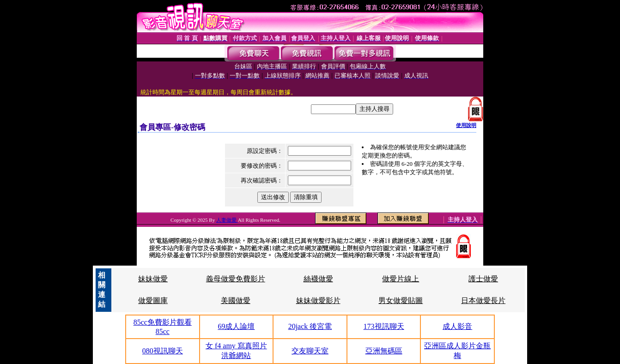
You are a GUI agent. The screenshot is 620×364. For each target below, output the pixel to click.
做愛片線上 (401, 279)
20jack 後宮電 (310, 326)
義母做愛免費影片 (236, 279)
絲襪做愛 (318, 279)
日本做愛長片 (483, 300)
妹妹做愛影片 (318, 300)
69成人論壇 (236, 326)
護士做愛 (483, 279)
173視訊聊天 (384, 326)
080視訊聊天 (163, 351)
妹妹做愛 (153, 279)
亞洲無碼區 (384, 351)
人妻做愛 (227, 220)
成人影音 (457, 326)
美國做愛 (236, 300)
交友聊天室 (310, 351)
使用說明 (466, 125)
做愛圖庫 (153, 300)
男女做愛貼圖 (401, 300)
